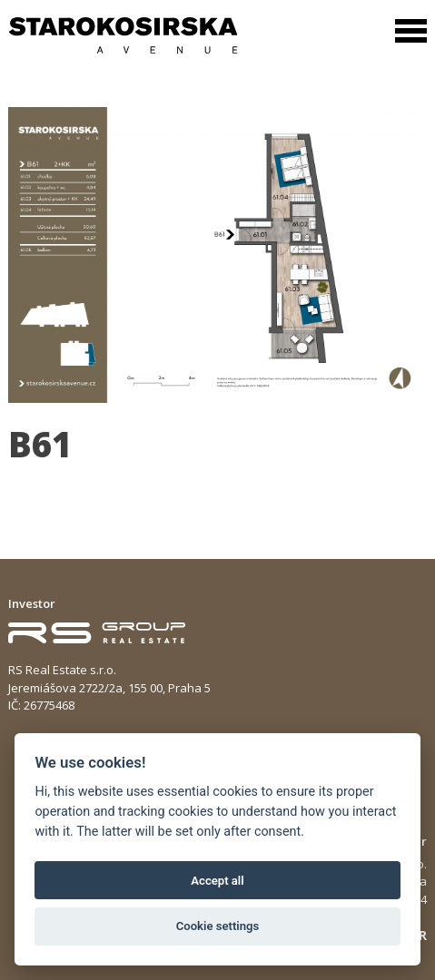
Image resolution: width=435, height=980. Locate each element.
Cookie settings (218, 926)
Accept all (217, 881)
